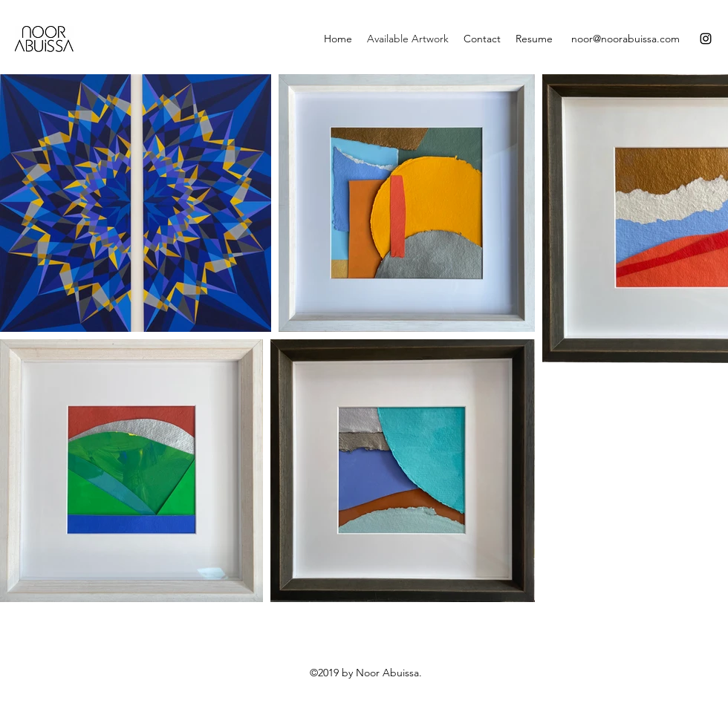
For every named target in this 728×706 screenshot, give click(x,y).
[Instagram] (706, 39)
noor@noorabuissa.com (625, 39)
